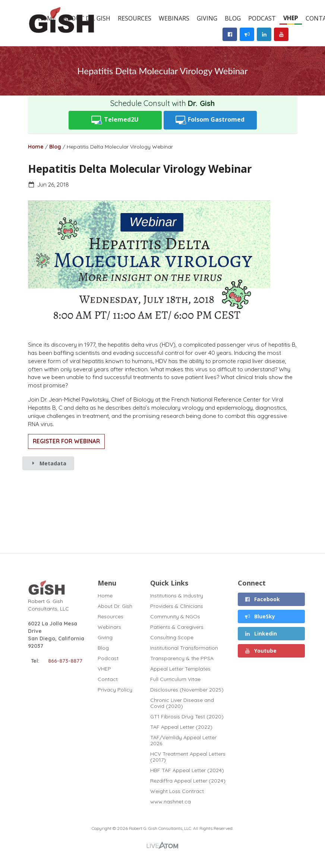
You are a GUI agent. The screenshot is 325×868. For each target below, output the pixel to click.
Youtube (261, 651)
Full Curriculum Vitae (175, 679)
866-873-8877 (65, 661)
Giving (207, 18)
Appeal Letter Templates (180, 669)
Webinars (174, 18)
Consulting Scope (172, 637)
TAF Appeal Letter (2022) (181, 727)
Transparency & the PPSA (182, 658)
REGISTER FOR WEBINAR (66, 441)
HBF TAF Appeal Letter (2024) (187, 770)
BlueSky (260, 616)
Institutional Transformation (184, 648)
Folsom (210, 120)
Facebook (262, 599)
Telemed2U (115, 120)
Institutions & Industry (177, 596)
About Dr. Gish (115, 606)
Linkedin (261, 633)
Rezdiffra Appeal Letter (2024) (188, 781)
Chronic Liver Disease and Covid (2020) (182, 703)
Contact (108, 679)
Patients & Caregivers (177, 627)
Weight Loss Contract (177, 791)
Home (36, 147)
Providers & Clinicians (177, 606)
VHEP (291, 18)
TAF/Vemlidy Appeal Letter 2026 (183, 740)
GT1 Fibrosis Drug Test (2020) (187, 716)
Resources (135, 18)
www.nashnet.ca (171, 801)
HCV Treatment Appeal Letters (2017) (188, 757)
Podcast (262, 18)
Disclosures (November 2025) (187, 690)
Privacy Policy (115, 689)
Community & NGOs (175, 616)
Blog (233, 18)
